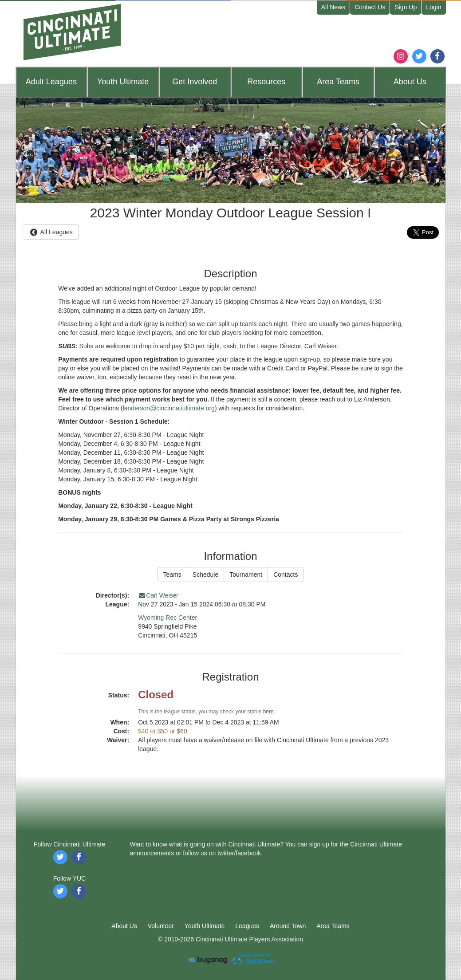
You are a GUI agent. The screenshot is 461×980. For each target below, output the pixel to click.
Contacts (286, 575)
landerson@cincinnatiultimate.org (169, 408)
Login (433, 7)
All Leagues (51, 232)
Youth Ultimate (205, 926)
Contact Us (370, 7)
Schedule (205, 575)
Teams (338, 82)
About (410, 82)
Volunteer (161, 926)
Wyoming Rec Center (167, 618)
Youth (123, 82)
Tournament (246, 575)
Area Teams (333, 926)
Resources (266, 82)
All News (333, 7)
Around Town (288, 926)
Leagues (51, 82)
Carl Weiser (158, 595)
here (268, 712)
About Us (124, 926)
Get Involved (195, 82)
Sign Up (406, 7)
